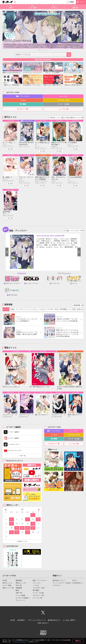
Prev (4, 253)
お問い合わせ (42, 623)
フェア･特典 (7, 587)
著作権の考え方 (55, 621)
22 (33, 529)
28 (28, 534)
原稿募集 (19, 589)
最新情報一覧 (78, 306)
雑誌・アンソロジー (23, 96)
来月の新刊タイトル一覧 (75, 117)
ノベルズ (23, 100)
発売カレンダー (23, 543)
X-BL (74, 582)
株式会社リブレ (58, 582)
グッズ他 (72, 310)
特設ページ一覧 (8, 589)
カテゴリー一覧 (22, 109)
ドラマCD (54, 8)
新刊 (11, 8)
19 (17, 529)
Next (82, 253)
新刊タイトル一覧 (57, 117)
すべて (7, 310)
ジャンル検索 (20, 597)
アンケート (20, 602)
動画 (17, 592)
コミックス (63, 96)
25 (12, 534)
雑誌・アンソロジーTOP (75, 231)
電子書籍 (23, 104)
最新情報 (19, 582)
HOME (5, 582)
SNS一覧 (23, 457)
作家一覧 (19, 594)
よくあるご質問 (72, 621)
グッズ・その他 (63, 104)
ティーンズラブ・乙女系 (61, 584)
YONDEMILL (77, 584)
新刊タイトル (7, 584)
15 (33, 525)
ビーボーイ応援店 (22, 599)
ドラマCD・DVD (63, 100)
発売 (72, 2)
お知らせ (80, 310)
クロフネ (56, 587)
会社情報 (19, 621)
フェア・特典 (32, 8)
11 (11, 525)
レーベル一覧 (64, 109)
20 (22, 529)
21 (28, 529)
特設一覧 (75, 8)
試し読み (11, 149)
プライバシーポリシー (20, 642)
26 (17, 534)
